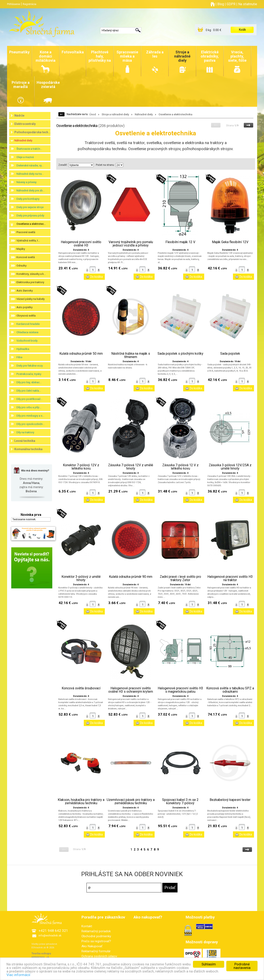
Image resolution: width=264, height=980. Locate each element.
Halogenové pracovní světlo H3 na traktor (230, 578)
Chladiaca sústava (27, 332)
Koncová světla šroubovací (81, 688)
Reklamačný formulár (96, 951)
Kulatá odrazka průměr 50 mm (81, 354)
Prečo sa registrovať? (96, 941)
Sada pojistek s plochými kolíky (180, 354)
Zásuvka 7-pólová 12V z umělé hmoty (131, 467)
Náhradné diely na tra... (30, 174)
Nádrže (19, 116)
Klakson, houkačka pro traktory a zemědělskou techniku (81, 802)
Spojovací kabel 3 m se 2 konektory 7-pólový (180, 802)
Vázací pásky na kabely (31, 299)
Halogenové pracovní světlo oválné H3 (81, 244)
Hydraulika (23, 349)
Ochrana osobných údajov (99, 956)
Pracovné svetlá (26, 232)
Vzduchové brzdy (27, 341)
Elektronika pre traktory (30, 282)
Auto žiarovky (25, 291)
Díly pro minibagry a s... (30, 416)
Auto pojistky (24, 307)
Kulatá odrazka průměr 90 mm (131, 577)
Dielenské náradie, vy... (30, 165)
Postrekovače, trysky (29, 374)
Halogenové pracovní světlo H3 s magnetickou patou (180, 690)
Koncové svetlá (26, 257)
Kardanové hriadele (28, 324)
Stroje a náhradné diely (115, 114)
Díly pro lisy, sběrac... (29, 382)
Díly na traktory (25, 432)
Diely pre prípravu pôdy (30, 215)
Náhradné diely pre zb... (31, 190)
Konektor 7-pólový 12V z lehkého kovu (81, 467)
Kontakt (87, 926)
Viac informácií (18, 976)
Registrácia (29, 4)
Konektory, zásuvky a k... (31, 274)
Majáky (21, 249)
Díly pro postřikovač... (29, 399)
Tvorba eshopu (41, 953)
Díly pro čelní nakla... (29, 391)
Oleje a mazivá (25, 157)
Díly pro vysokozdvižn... (31, 424)
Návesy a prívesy (26, 182)
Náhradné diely (23, 140)
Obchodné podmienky (96, 936)
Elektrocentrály (25, 124)
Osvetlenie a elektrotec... (31, 224)
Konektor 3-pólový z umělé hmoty (81, 578)
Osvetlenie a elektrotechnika (175, 114)
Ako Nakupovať (92, 946)
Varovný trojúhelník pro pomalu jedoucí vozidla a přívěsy (131, 244)
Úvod (93, 114)
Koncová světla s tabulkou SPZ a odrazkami (230, 690)
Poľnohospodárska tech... (33, 132)
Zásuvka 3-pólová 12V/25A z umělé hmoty (230, 467)
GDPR (231, 4)
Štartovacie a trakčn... (29, 149)
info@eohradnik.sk (50, 935)
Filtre (19, 357)
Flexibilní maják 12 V (180, 242)
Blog (221, 4)
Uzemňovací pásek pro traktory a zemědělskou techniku (131, 802)
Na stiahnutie (248, 4)
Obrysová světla (26, 316)
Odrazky (21, 266)
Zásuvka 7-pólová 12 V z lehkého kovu (180, 467)
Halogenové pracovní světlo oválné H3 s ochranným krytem (131, 690)
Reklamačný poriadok (96, 931)
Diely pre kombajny (28, 199)
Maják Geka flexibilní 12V (230, 242)
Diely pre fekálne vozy (30, 366)
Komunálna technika (28, 449)
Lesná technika (25, 441)
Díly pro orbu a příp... (29, 407)
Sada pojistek (230, 354)
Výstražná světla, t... (28, 241)
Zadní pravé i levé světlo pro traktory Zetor (180, 578)
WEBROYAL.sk (40, 957)
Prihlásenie (14, 4)
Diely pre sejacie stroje (30, 207)
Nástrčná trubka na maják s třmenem (131, 355)
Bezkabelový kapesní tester (230, 800)
